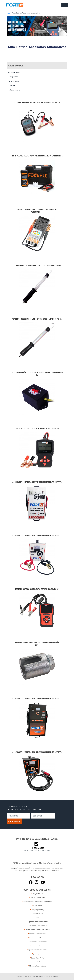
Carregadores (12, 77)
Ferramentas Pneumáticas (37, 942)
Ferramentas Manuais (37, 938)
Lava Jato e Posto (37, 958)
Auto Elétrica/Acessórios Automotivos (37, 902)
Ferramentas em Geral (37, 934)
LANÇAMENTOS (37, 894)
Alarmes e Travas (13, 72)
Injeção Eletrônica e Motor (37, 950)
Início (9, 13)
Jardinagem (37, 954)
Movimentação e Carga (37, 966)
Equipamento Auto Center (37, 922)
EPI (37, 918)
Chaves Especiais (13, 81)
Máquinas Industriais (37, 962)
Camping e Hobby (37, 910)
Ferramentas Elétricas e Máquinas (37, 930)
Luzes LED (11, 86)
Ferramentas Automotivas (37, 926)
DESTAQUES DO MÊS (37, 898)
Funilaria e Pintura (37, 946)
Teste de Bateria (13, 90)
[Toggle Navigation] (65, 5)
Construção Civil (37, 914)
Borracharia (37, 906)
